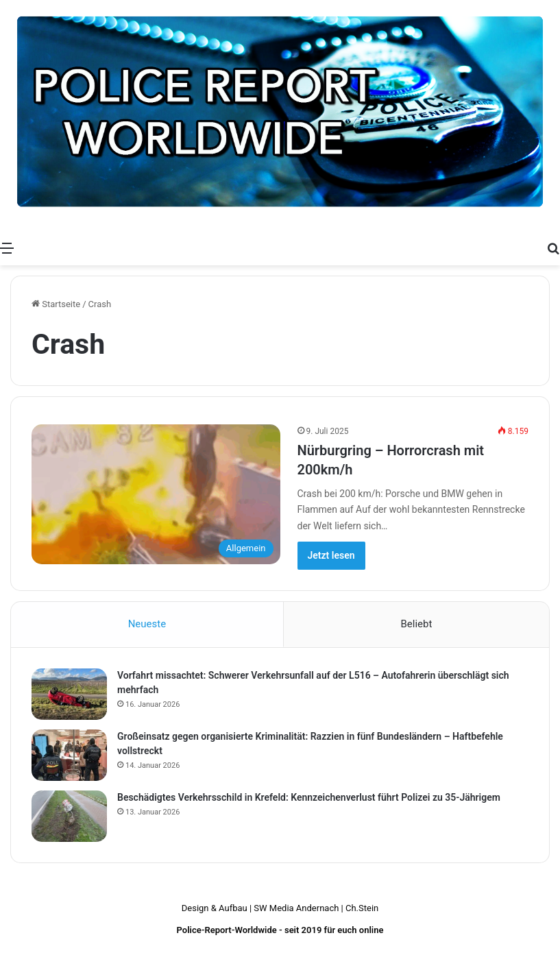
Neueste (147, 624)
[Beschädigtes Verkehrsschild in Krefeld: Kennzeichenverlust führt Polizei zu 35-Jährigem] (69, 816)
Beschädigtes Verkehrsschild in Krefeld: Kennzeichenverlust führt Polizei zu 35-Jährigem (309, 797)
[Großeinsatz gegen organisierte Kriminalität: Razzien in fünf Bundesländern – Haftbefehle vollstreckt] (69, 755)
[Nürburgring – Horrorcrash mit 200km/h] (156, 494)
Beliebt (416, 624)
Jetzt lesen (331, 555)
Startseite (56, 304)
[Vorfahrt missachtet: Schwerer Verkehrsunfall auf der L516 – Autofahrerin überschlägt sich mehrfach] (69, 694)
